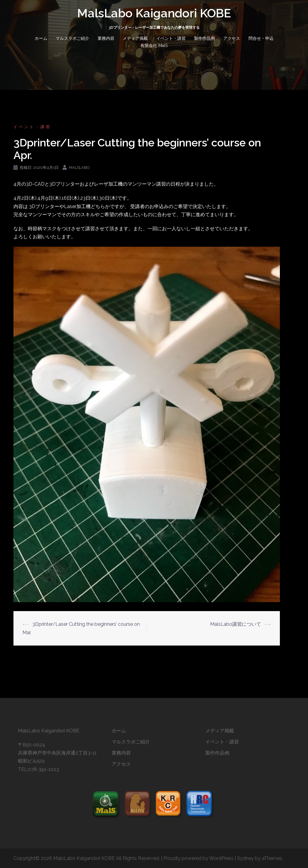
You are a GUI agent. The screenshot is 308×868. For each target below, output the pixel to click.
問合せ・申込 (261, 38)
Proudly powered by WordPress (198, 858)
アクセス (232, 38)
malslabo (79, 168)
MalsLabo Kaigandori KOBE (154, 13)
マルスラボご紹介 (72, 38)
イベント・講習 (171, 38)
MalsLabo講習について (236, 624)
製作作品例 (204, 38)
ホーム (41, 38)
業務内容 (106, 38)
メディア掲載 (135, 38)
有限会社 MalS (154, 46)
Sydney (245, 858)
